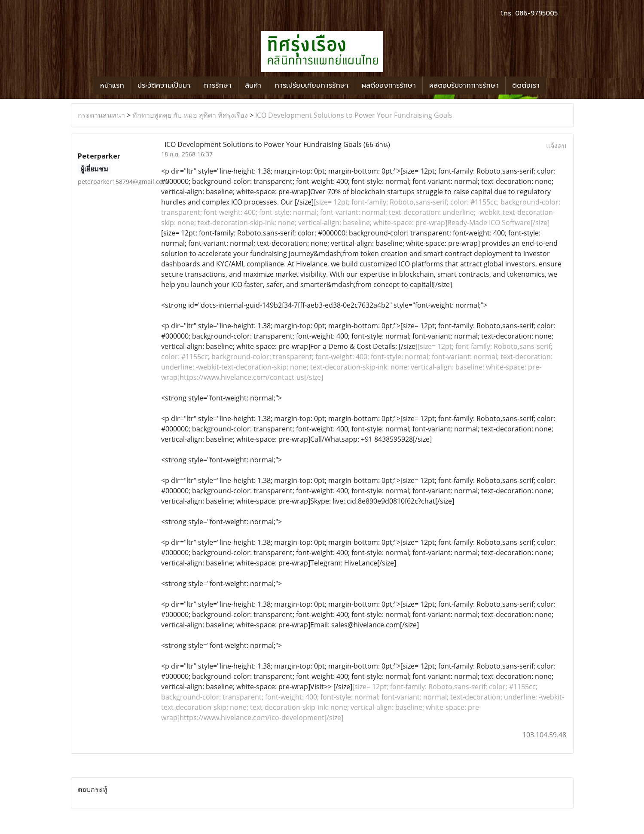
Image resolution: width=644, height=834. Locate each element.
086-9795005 (536, 13)
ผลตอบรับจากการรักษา (464, 86)
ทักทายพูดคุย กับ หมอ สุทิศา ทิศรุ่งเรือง (190, 115)
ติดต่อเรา (526, 86)
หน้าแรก (112, 86)
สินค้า (253, 86)
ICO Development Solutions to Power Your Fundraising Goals (354, 115)
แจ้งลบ (556, 146)
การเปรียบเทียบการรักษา (311, 86)
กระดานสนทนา (101, 115)
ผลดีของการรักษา (389, 86)
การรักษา (218, 86)
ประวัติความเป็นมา (164, 86)
